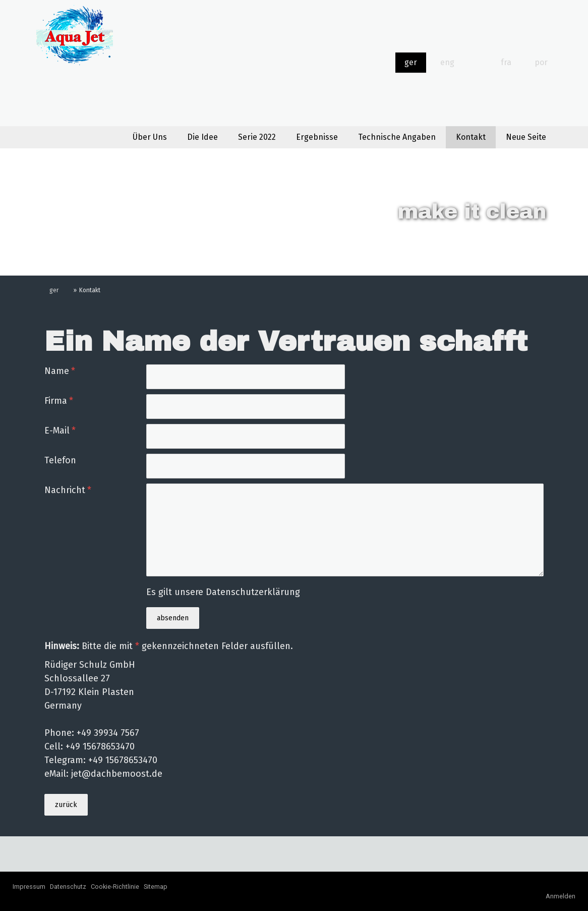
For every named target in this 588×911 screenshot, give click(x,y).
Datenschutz (68, 887)
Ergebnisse (317, 137)
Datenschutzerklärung (253, 592)
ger (411, 62)
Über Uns (150, 137)
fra (506, 62)
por (541, 62)
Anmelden (561, 896)
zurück (66, 805)
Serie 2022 (257, 137)
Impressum (29, 887)
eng (447, 62)
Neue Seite (526, 137)
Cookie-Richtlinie (115, 887)
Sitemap (156, 887)
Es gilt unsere (223, 592)
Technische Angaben (397, 137)
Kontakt (471, 137)
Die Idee (202, 137)
